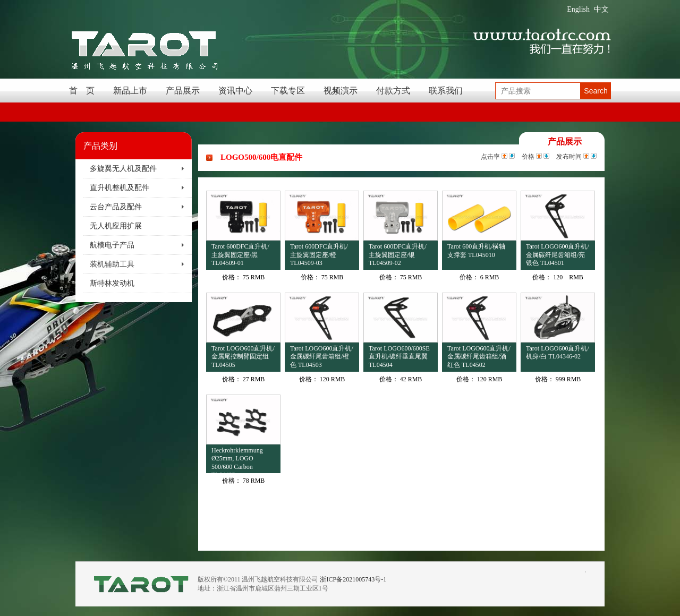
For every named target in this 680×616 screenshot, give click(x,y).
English (578, 9)
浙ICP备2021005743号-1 (353, 579)
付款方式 (393, 91)
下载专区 (288, 91)
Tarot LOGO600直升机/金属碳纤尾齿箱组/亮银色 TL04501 (558, 255)
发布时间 (569, 157)
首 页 (82, 91)
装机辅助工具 (112, 264)
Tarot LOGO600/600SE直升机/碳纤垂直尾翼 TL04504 (399, 357)
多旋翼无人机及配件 (123, 169)
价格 (528, 157)
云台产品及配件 (116, 207)
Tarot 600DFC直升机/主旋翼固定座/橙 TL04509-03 (319, 255)
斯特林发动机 (112, 283)
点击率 (490, 157)
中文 (601, 9)
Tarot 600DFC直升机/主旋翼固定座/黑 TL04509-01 (240, 255)
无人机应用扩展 (116, 226)
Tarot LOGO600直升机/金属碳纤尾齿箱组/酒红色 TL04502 (479, 357)
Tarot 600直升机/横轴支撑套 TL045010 (476, 251)
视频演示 (341, 91)
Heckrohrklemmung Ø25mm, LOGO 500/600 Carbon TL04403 (237, 460)
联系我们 (446, 91)
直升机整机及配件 (120, 188)
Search (596, 91)
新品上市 (130, 91)
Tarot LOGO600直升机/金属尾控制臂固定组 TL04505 (243, 357)
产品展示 (183, 91)
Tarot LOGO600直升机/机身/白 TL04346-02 (558, 353)
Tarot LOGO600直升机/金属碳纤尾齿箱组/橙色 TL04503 (322, 357)
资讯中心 (235, 91)
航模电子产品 (112, 245)
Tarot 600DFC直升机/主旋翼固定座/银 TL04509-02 (398, 255)
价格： (232, 277)
